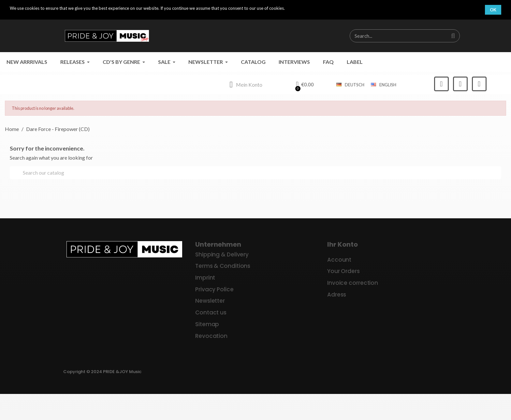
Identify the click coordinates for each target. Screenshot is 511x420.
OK (493, 10)
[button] (305, 85)
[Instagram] (460, 84)
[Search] (255, 173)
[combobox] (395, 36)
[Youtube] (479, 84)
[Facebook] (441, 84)
